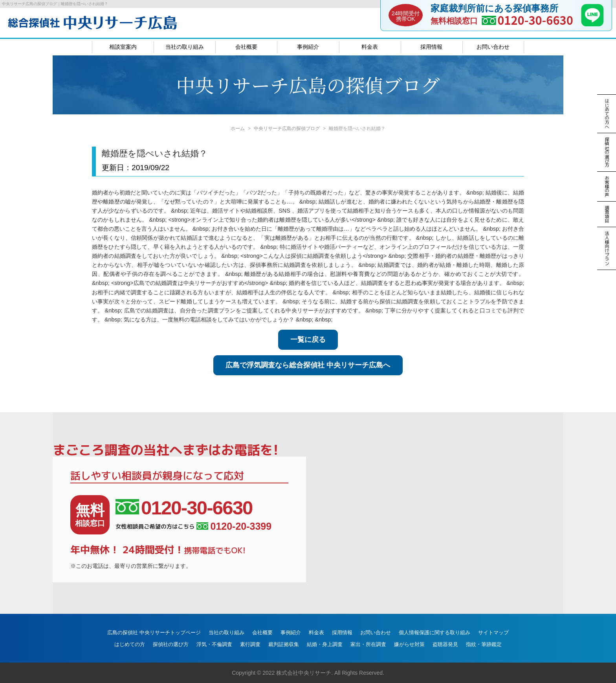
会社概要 (246, 47)
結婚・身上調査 (325, 644)
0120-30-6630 (535, 20)
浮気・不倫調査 (214, 644)
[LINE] (592, 24)
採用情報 (431, 47)
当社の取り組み (185, 47)
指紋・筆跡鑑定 (484, 644)
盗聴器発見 (445, 644)
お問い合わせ (493, 47)
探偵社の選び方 (171, 644)
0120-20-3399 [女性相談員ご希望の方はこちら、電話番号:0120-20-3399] (234, 526)
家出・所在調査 (368, 644)
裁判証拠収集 (284, 644)
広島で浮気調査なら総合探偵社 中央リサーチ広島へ (308, 365)
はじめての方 (130, 644)
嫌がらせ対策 (409, 644)
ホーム (238, 129)
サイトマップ (493, 633)
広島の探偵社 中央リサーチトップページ (154, 633)
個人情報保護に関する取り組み (434, 633)
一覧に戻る (308, 340)
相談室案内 (123, 47)
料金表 (370, 47)
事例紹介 (308, 47)
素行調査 (250, 644)
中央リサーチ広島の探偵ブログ (287, 129)
